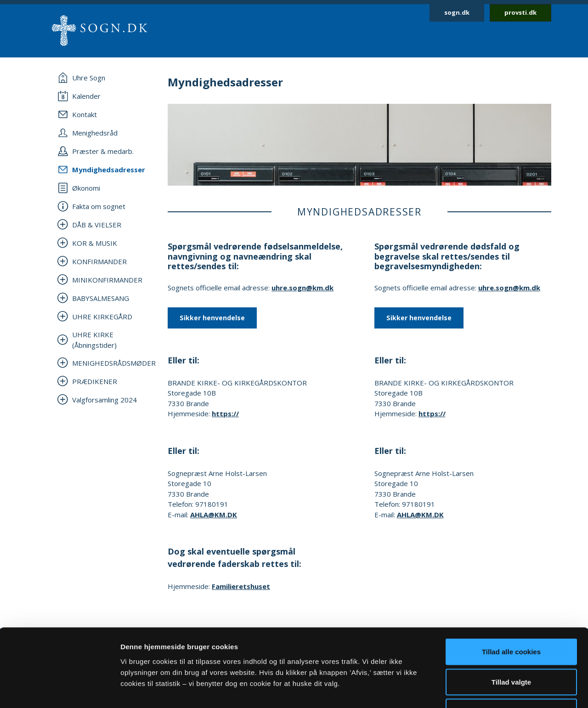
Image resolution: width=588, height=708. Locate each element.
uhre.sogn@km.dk (302, 288)
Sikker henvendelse (212, 318)
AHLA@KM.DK (214, 515)
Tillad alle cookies (511, 587)
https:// (225, 413)
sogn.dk (457, 12)
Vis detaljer (478, 690)
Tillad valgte (511, 618)
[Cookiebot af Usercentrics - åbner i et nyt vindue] (59, 690)
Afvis (512, 648)
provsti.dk (520, 12)
